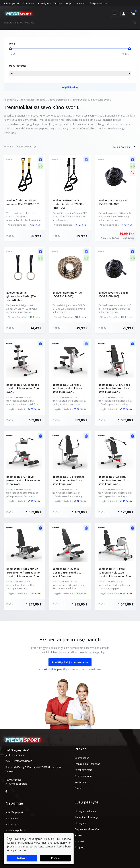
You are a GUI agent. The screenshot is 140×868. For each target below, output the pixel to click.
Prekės (81, 749)
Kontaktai (81, 3)
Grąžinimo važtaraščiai (87, 829)
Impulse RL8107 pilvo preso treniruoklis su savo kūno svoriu (23, 480)
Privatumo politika (15, 830)
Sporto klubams (83, 776)
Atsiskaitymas (44, 3)
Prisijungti (80, 847)
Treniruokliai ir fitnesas (87, 764)
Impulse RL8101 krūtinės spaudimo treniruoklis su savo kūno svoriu (114, 388)
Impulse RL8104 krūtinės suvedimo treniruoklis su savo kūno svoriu (68, 480)
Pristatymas (28, 3)
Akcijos (69, 3)
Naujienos (80, 782)
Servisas (58, 3)
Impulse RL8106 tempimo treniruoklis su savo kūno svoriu (23, 388)
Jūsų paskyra (86, 802)
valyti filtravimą (70, 87)
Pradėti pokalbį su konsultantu (70, 662)
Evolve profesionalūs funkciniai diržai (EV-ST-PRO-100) (68, 204)
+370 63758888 (13, 780)
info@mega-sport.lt (16, 784)
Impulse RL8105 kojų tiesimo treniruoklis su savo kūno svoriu (67, 573)
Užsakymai (81, 823)
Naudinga (14, 803)
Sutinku (22, 858)
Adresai (79, 835)
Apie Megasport (11, 3)
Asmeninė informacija (86, 817)
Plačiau (10, 236)
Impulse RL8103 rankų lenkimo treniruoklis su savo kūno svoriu (67, 388)
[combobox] (124, 147)
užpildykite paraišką (56, 669)
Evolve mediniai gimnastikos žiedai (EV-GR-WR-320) (22, 296)
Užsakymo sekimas (98, 3)
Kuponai (79, 841)
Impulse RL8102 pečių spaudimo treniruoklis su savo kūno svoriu (114, 480)
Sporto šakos (82, 758)
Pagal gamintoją (83, 770)
